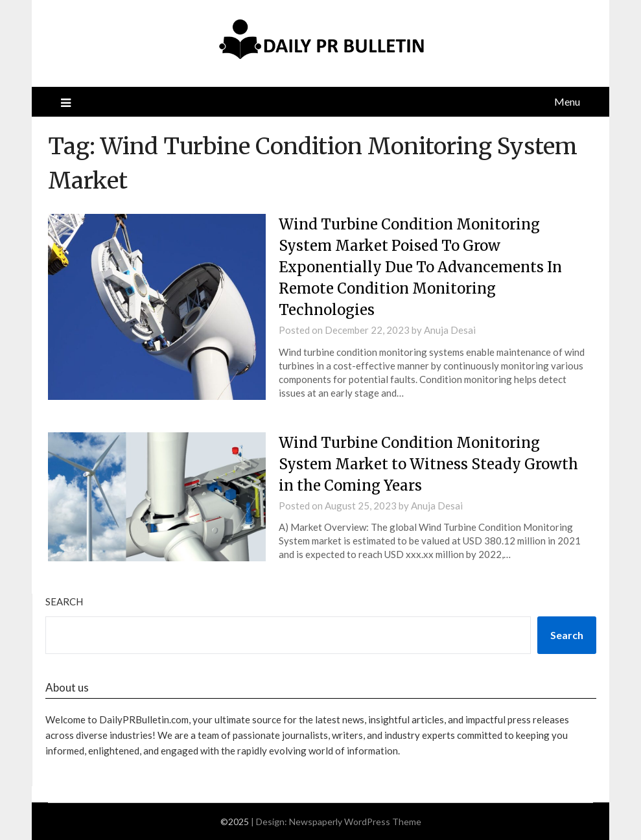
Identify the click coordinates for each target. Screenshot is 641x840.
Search (64, 601)
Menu (567, 101)
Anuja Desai (450, 330)
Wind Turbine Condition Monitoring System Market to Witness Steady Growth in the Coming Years (428, 464)
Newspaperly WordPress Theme (355, 822)
